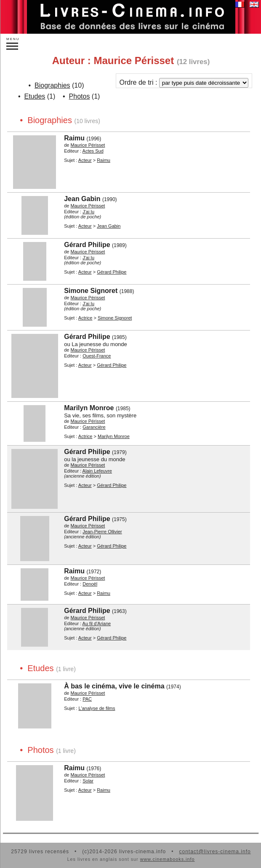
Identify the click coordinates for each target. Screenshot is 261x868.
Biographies (52, 85)
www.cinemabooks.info (168, 859)
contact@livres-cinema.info (215, 852)
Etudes (35, 96)
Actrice (85, 318)
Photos (80, 96)
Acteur (85, 160)
